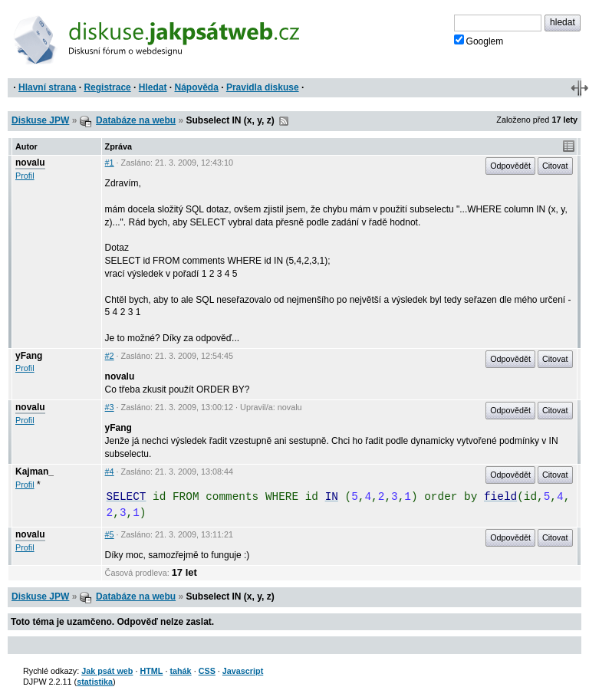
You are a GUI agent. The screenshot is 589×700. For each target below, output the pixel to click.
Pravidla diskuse (263, 87)
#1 (110, 163)
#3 (110, 407)
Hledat (153, 87)
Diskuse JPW (40, 120)
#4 (110, 472)
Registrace (107, 87)
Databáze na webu (136, 120)
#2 (110, 356)
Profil (25, 176)
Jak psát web (107, 671)
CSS (207, 671)
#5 (110, 534)
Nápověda (197, 87)
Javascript (243, 671)
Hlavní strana (47, 87)
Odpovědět (510, 166)
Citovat (555, 166)
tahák (180, 671)
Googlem (479, 41)
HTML (151, 671)
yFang (29, 356)
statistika (95, 682)
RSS (284, 121)
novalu (30, 163)
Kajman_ (35, 472)
